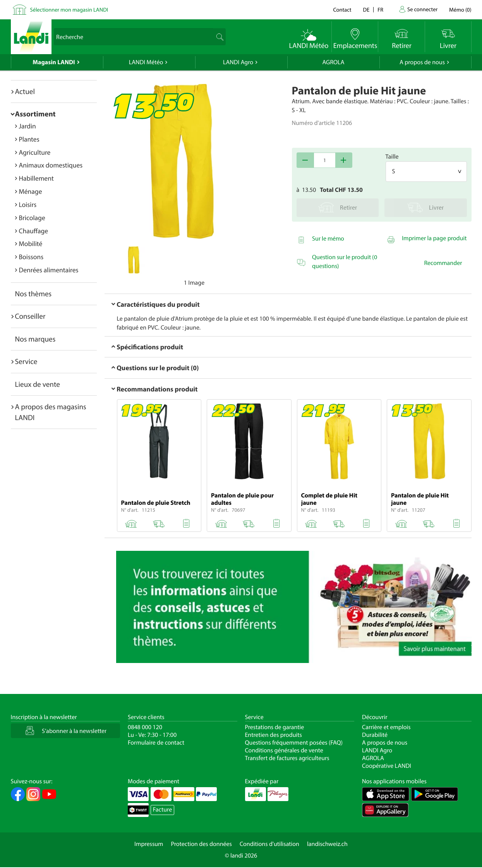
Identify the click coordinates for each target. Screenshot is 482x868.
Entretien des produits (274, 735)
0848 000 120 (145, 727)
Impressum (149, 844)
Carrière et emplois (386, 727)
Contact (342, 9)
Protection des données (201, 844)
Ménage (31, 191)
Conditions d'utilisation (269, 844)
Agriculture (35, 152)
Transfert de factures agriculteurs (287, 758)
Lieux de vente (38, 384)
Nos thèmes (33, 294)
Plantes (29, 139)
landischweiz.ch (327, 844)
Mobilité (31, 243)
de (366, 9)
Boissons (31, 257)
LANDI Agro (238, 62)
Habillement (36, 178)
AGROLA (334, 62)
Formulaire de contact (156, 743)
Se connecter (422, 9)
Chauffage (34, 231)
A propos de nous (422, 62)
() (460, 9)
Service (26, 361)
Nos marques (35, 339)
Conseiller (30, 316)
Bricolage (32, 218)
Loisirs (28, 204)
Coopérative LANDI (387, 766)
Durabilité (375, 735)
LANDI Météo (146, 62)
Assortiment (35, 114)
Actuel (25, 91)
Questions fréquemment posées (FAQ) (294, 743)
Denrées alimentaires (49, 270)
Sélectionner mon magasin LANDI (69, 9)
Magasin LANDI (54, 62)
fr (380, 9)
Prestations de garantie (275, 727)
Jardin (27, 126)
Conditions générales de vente (284, 750)
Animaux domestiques (51, 165)
